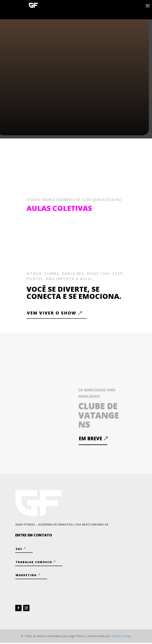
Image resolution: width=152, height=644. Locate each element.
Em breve (90, 440)
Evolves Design (122, 637)
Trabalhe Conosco (34, 563)
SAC (19, 550)
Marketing (26, 576)
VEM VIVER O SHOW (54, 313)
